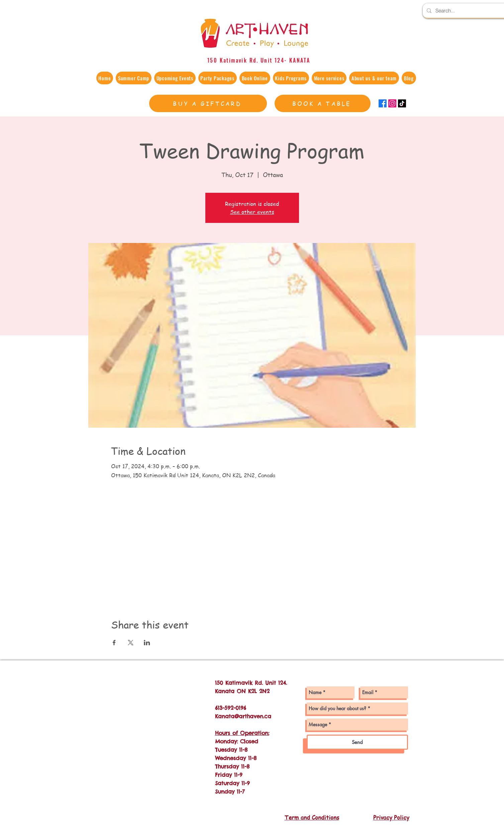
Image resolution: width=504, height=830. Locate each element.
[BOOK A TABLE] (323, 103)
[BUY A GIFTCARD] (208, 103)
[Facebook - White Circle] (298, 711)
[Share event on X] (131, 643)
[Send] (357, 742)
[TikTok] (402, 103)
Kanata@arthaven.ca (243, 716)
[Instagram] (392, 103)
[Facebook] (383, 103)
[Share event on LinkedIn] (147, 643)
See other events (252, 212)
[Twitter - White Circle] (298, 725)
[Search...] (468, 11)
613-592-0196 (231, 708)
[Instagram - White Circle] (298, 697)
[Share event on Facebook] (114, 643)
